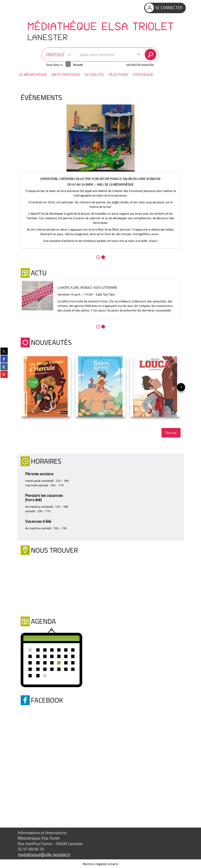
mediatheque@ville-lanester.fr (44, 854)
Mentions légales (94, 864)
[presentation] (181, 387)
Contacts (112, 864)
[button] (33, 75)
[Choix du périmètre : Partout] (59, 55)
